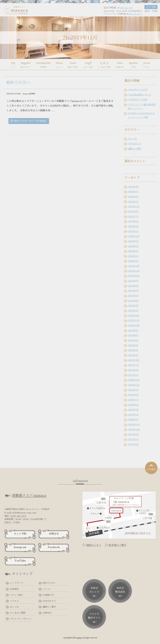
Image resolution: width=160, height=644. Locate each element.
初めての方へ (18, 83)
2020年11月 (134, 385)
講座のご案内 (135, 149)
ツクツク (94, 616)
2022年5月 (133, 345)
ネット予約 (20, 534)
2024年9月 (133, 241)
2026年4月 (133, 187)
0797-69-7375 (19, 516)
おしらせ (133, 139)
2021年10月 (134, 360)
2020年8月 (133, 395)
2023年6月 (133, 291)
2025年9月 (133, 211)
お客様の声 (48, 595)
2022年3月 (133, 350)
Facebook (54, 547)
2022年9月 (133, 330)
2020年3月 (133, 415)
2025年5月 (133, 226)
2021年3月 (133, 375)
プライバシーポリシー (21, 619)
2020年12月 (134, 380)
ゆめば (94, 590)
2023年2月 (133, 311)
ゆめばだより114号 (138, 100)
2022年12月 (134, 316)
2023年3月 (133, 306)
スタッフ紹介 (17, 595)
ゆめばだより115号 (138, 90)
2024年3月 (133, 251)
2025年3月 (133, 231)
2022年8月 (133, 335)
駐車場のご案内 (117, 545)
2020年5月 (133, 410)
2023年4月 (133, 301)
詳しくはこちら (136, 14)
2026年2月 (133, 197)
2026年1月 (133, 202)
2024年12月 (134, 236)
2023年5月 (133, 296)
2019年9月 (134, 434)
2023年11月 (134, 271)
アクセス (14, 601)
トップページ (17, 583)
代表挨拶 (14, 589)
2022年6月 (133, 340)
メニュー (47, 589)
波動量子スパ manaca (29, 496)
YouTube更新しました (140, 95)
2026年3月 (133, 192)
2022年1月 (133, 355)
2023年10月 (134, 276)
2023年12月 (134, 266)
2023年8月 (133, 286)
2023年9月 (133, 281)
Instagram (20, 547)
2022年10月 (134, 325)
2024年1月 (133, 261)
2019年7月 (134, 439)
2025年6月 (133, 221)
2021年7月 (134, 365)
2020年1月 (133, 420)
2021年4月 (133, 370)
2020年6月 (133, 405)
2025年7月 (134, 216)
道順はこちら (94, 545)
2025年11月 (134, 206)
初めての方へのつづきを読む (30, 121)
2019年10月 (134, 430)
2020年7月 (134, 400)
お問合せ (54, 534)
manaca (80, 638)
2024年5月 (133, 246)
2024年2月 (133, 256)
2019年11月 (134, 425)
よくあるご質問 (18, 613)
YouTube (20, 561)
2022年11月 (134, 320)
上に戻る (151, 467)
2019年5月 (134, 444)
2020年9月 (133, 390)
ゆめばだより (135, 144)
